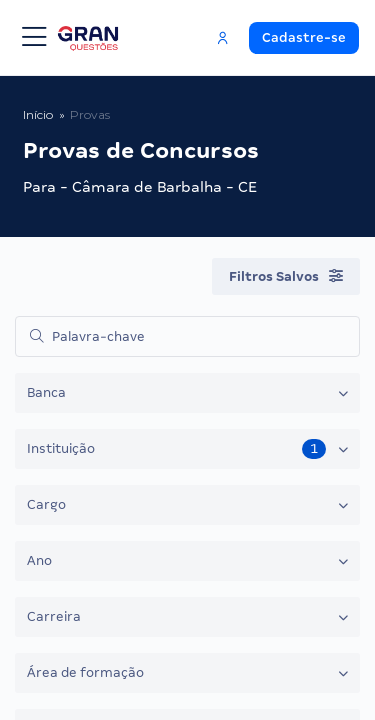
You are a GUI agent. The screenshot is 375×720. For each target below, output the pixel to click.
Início (38, 114)
